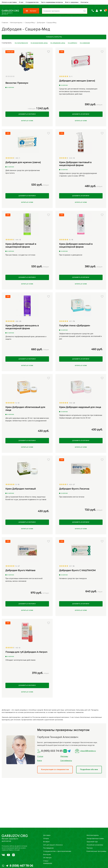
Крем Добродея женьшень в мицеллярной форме (22, 327)
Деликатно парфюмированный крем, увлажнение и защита (26, 338)
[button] (49, 52)
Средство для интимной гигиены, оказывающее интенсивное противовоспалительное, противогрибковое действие (78, 91)
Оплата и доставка (9, 2)
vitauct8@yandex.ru (85, 751)
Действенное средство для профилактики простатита (23, 172)
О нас (21, 2)
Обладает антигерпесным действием (20, 660)
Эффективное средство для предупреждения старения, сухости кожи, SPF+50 (78, 175)
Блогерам (47, 854)
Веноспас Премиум (17, 83)
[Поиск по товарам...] (65, 11)
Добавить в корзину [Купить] (27, 114)
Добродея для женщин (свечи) (77, 81)
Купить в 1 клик (27, 121)
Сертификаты (66, 761)
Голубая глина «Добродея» (75, 326)
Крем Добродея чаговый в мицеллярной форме (21, 245)
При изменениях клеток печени (72, 497)
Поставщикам (48, 848)
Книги (40, 761)
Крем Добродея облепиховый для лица (25, 409)
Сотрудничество (32, 2)
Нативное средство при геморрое (73, 578)
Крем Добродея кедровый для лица (80, 407)
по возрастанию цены (39, 43)
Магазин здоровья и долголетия (10, 11)
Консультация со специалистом (55, 770)
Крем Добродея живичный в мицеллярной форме (76, 245)
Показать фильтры (54, 37)
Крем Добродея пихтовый (21, 489)
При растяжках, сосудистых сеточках (20, 255)
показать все (48, 863)
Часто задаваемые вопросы (52, 2)
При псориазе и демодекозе (71, 255)
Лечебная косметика (95, 845)
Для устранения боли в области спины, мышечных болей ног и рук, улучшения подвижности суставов (26, 498)
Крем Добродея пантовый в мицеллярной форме (75, 164)
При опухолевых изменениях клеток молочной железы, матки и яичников (24, 580)
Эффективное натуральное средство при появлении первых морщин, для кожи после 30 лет (81, 417)
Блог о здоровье (72, 2)
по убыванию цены (58, 43)
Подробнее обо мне (89, 770)
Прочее (90, 848)
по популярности (21, 43)
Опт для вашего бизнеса (53, 845)
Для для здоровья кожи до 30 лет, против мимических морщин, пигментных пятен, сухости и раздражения (27, 419)
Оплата (46, 838)
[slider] (10, 76)
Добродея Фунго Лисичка (74, 489)
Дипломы (64, 756)
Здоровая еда (92, 842)
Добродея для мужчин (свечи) (23, 162)
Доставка (47, 835)
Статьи (40, 756)
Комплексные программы (96, 851)
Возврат (46, 842)
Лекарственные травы (95, 838)
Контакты (84, 2)
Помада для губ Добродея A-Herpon (26, 652)
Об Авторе (47, 858)
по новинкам (85, 43)
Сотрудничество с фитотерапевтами (57, 851)
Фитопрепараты (93, 835)
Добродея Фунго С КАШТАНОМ (77, 570)
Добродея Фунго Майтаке (20, 570)
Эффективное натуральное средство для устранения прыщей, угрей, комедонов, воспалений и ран (80, 336)
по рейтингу (72, 43)
